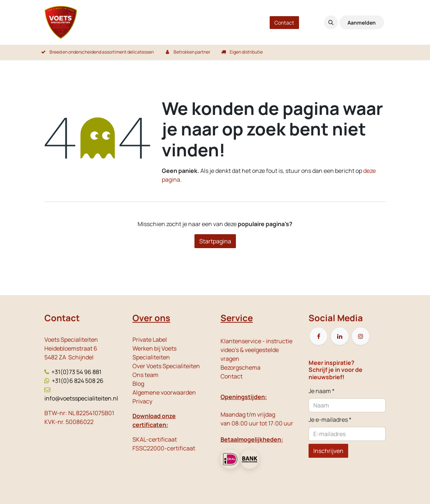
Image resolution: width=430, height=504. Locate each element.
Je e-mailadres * (330, 420)
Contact (284, 23)
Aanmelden (362, 23)
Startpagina (215, 241)
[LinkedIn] (340, 336)
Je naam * (322, 391)
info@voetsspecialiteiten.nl (81, 398)
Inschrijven (328, 451)
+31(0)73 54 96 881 (76, 372)
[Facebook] (318, 336)
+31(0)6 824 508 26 (78, 381)
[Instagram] (361, 336)
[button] (331, 22)
